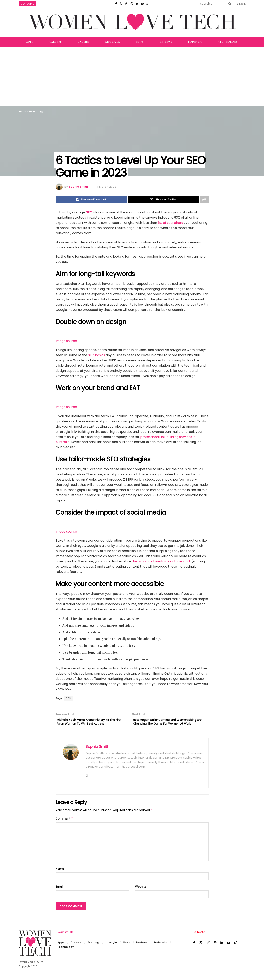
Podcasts (195, 42)
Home (22, 111)
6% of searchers (170, 224)
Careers (56, 42)
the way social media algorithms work (161, 562)
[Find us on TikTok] (148, 4)
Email (59, 889)
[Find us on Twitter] (121, 4)
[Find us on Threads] (126, 4)
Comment (64, 821)
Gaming (83, 42)
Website (141, 889)
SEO (89, 213)
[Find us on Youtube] (142, 4)
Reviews (166, 42)
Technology (228, 42)
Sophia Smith (78, 187)
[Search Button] (229, 4)
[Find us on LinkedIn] (137, 4)
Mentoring (28, 4)
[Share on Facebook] (91, 200)
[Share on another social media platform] (204, 200)
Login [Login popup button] (241, 4)
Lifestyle (113, 42)
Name (60, 872)
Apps (30, 42)
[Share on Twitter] (163, 200)
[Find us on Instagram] (132, 4)
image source (66, 342)
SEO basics (97, 356)
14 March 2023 (106, 187)
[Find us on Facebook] (116, 4)
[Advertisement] (132, 76)
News (140, 42)
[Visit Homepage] (132, 22)
